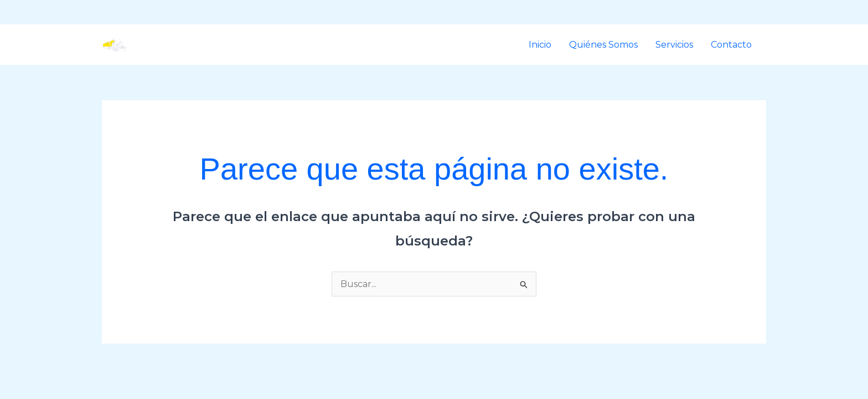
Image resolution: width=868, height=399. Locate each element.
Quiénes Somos (603, 45)
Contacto (731, 45)
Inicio (540, 45)
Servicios (674, 45)
